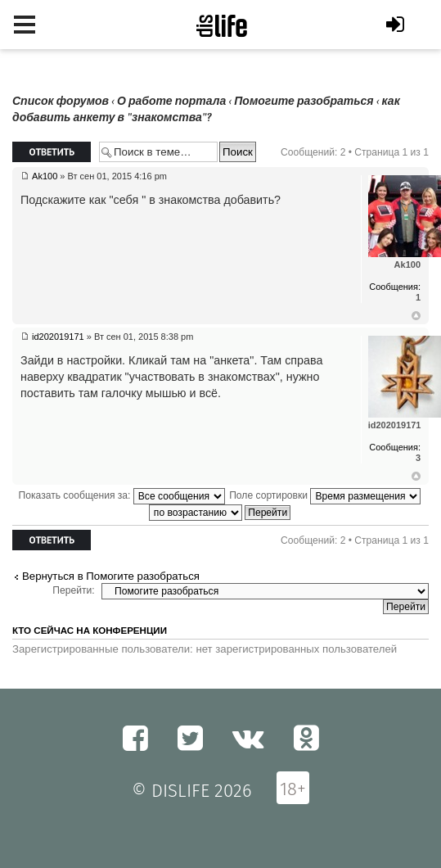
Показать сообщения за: (122, 495)
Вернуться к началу (416, 316)
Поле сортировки (325, 495)
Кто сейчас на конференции (90, 631)
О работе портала (171, 101)
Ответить (52, 152)
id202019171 (58, 337)
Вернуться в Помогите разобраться (111, 576)
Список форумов (61, 101)
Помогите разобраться (304, 101)
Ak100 (45, 176)
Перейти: (73, 590)
